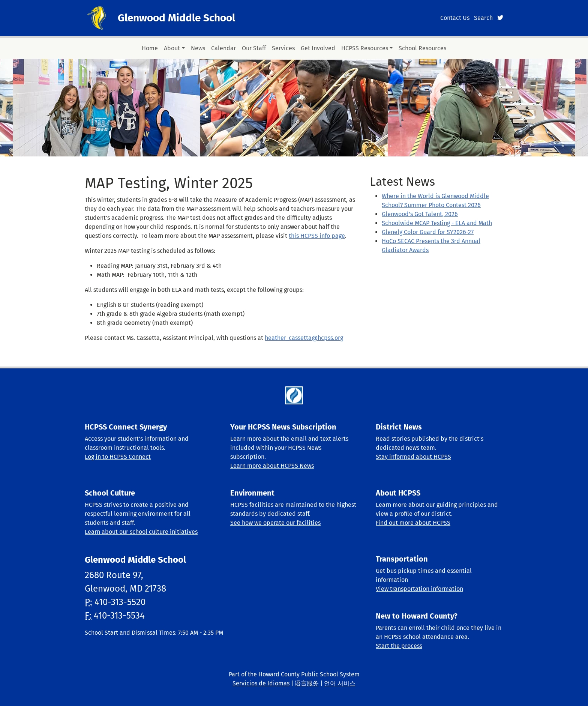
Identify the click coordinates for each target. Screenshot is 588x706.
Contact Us (455, 18)
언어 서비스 (340, 683)
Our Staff (254, 48)
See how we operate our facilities (275, 523)
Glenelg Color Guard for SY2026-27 (428, 232)
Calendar (223, 48)
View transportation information (419, 589)
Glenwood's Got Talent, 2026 (420, 214)
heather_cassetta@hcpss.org (304, 338)
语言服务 (307, 683)
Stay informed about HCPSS (413, 457)
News (198, 48)
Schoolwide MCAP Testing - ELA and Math (437, 223)
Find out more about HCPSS (413, 523)
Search (483, 18)
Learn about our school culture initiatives (141, 532)
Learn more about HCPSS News (272, 466)
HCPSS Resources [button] (365, 48)
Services (283, 48)
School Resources (422, 48)
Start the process (399, 646)
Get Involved (318, 48)
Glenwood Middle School (176, 18)
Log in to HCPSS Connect (118, 457)
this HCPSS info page (317, 236)
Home (150, 48)
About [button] (172, 48)
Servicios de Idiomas (261, 683)
